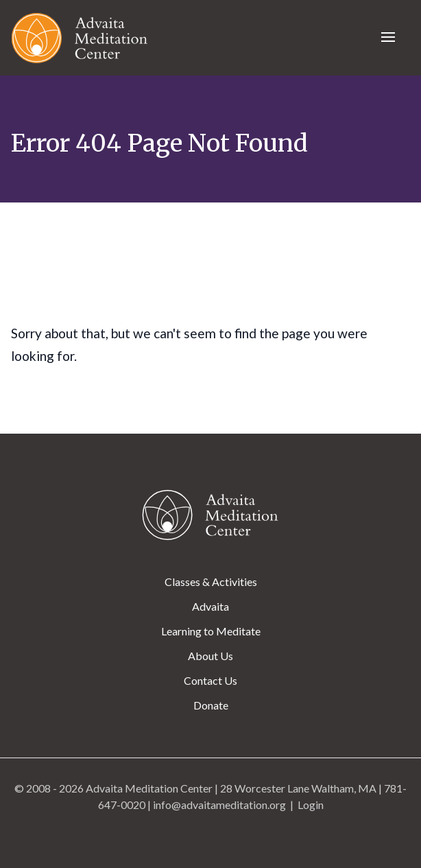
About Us (210, 656)
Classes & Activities (211, 582)
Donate (211, 705)
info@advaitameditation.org (219, 805)
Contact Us (210, 680)
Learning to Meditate (211, 631)
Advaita (210, 606)
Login (311, 805)
